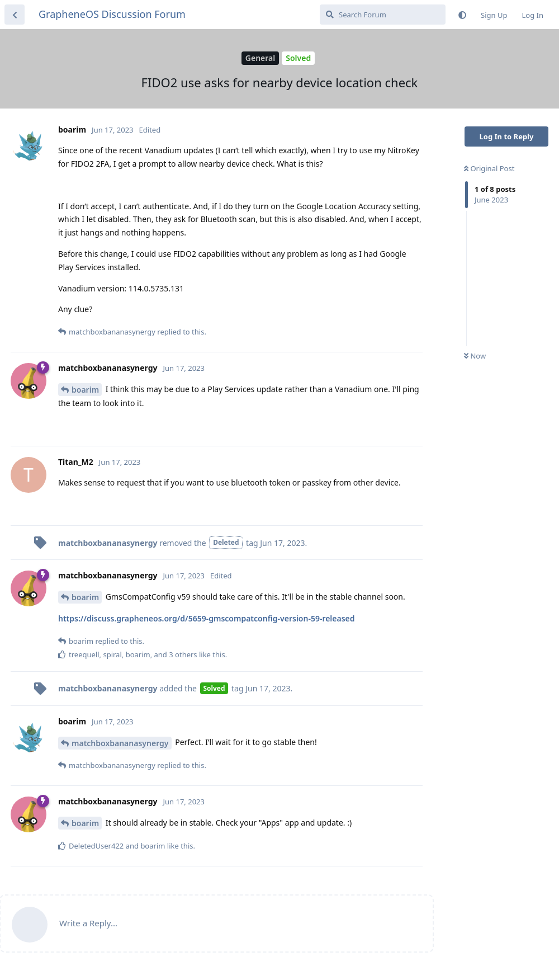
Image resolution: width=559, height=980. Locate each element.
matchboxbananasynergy (120, 743)
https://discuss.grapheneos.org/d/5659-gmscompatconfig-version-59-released (207, 618)
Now (475, 356)
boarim (85, 390)
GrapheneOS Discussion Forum (112, 14)
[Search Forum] (383, 15)
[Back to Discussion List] (15, 15)
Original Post (489, 168)
